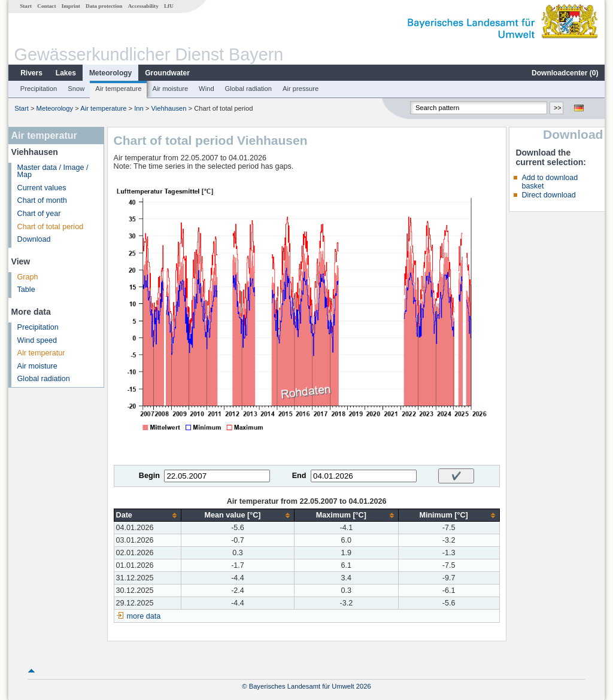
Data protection (104, 6)
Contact (46, 6)
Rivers (31, 73)
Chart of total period (51, 227)
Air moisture (170, 89)
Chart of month (42, 200)
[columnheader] (147, 515)
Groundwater (167, 73)
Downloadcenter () (565, 73)
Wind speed (37, 340)
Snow (76, 89)
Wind (207, 89)
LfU (169, 6)
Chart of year (39, 214)
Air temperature (118, 89)
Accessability (143, 6)
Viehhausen (169, 108)
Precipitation (39, 89)
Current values (42, 188)
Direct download (548, 195)
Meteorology (110, 73)
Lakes (66, 73)
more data (144, 616)
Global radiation (248, 89)
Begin (149, 476)
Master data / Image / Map (53, 171)
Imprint (71, 6)
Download (34, 239)
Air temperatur (41, 353)
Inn (139, 108)
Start (26, 6)
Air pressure (301, 89)
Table (26, 290)
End (299, 476)
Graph (28, 277)
